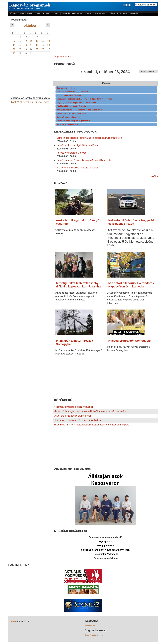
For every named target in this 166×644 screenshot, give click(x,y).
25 (37, 49)
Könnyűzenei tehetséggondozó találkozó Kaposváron (79, 110)
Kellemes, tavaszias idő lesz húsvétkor (73, 407)
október (30, 26)
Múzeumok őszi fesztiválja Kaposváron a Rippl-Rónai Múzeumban (84, 99)
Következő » (151, 71)
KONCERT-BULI (78, 13)
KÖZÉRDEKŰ (113, 13)
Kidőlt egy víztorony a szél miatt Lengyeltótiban (78, 420)
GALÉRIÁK (134, 13)
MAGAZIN (124, 13)
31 (31, 53)
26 (43, 49)
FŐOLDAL (14, 13)
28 (14, 53)
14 (14, 45)
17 (31, 45)
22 (20, 49)
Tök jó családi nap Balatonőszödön (72, 106)
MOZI (48, 13)
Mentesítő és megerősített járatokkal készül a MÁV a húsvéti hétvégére (90, 411)
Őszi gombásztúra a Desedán (69, 95)
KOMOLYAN (39, 13)
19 (43, 45)
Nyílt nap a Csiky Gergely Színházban (72, 92)
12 (43, 41)
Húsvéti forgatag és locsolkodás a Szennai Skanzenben (85, 160)
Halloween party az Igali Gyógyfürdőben (74, 121)
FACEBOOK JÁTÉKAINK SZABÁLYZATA (30, 102)
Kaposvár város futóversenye (69, 117)
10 (31, 41)
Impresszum (90, 625)
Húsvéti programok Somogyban (130, 341)
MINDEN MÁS (100, 13)
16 (26, 45)
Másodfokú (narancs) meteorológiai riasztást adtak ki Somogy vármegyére (91, 425)
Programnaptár (61, 57)
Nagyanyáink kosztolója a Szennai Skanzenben (77, 103)
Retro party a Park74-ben (67, 124)
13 (49, 41)
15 (20, 45)
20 (49, 45)
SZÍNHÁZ (56, 13)
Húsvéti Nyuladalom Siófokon (71, 153)
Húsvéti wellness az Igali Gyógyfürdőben (77, 145)
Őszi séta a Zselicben (66, 88)
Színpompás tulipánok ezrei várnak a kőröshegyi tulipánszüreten (89, 138)
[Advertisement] (105, 35)
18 (37, 45)
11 (37, 41)
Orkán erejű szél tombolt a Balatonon (73, 416)
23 (26, 49)
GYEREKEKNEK (26, 13)
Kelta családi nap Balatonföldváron (71, 113)
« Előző (144, 71)
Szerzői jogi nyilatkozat (94, 635)
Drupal (14, 621)
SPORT (89, 13)
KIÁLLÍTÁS (66, 13)
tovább (154, 176)
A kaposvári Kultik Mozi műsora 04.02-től (77, 168)
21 (14, 49)
